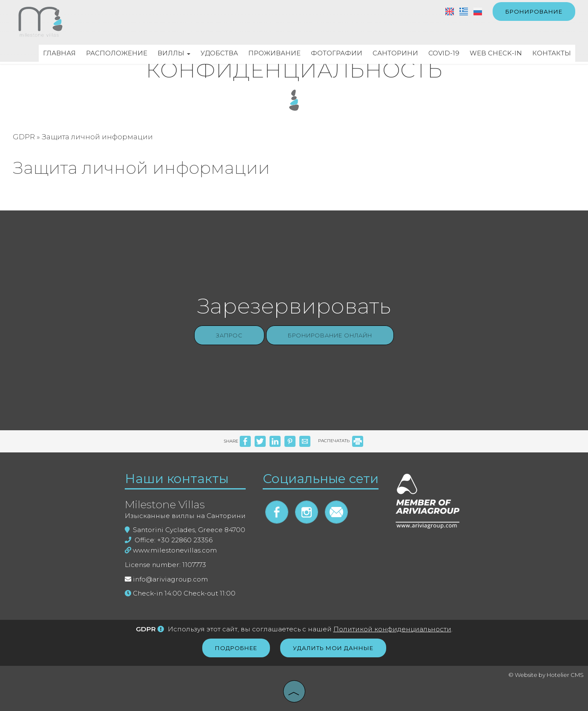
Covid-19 (444, 53)
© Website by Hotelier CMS (546, 675)
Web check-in (496, 53)
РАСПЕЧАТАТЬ (341, 441)
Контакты (552, 53)
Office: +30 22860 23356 (169, 540)
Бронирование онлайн (330, 335)
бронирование (534, 12)
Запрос (229, 335)
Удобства (219, 53)
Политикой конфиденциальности (392, 629)
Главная (59, 53)
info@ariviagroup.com (170, 579)
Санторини (395, 53)
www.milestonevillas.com (171, 550)
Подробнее (236, 648)
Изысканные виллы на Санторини (185, 516)
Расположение (117, 53)
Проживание (274, 53)
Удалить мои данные (333, 648)
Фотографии (337, 53)
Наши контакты (177, 479)
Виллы (174, 53)
